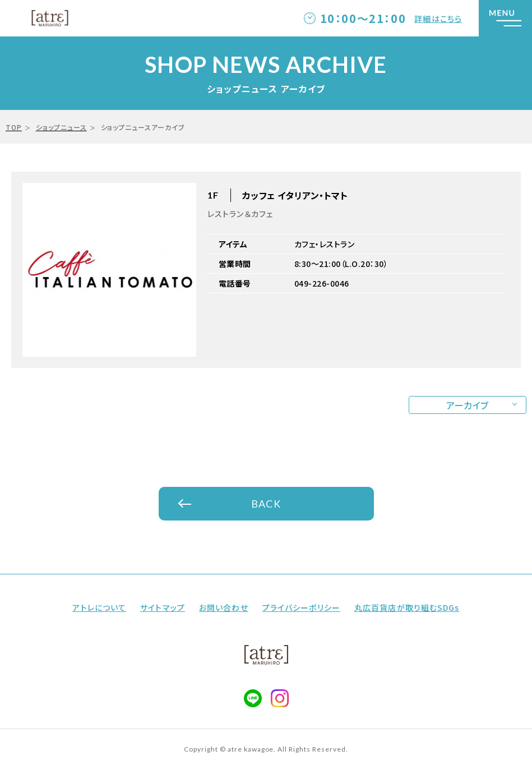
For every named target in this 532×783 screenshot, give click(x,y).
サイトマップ (163, 607)
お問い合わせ (224, 607)
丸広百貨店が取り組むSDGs (407, 607)
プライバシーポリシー (301, 607)
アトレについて (99, 607)
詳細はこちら (438, 19)
